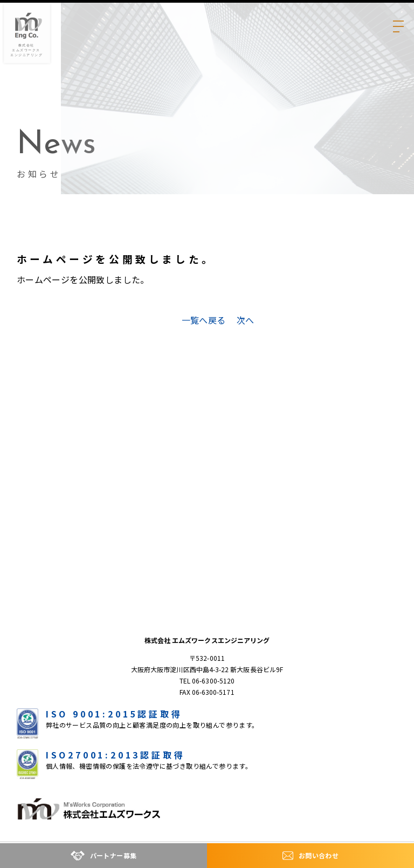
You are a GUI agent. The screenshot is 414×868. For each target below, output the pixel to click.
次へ (246, 320)
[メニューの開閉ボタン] (397, 17)
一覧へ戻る (204, 320)
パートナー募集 (104, 856)
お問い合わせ (310, 856)
